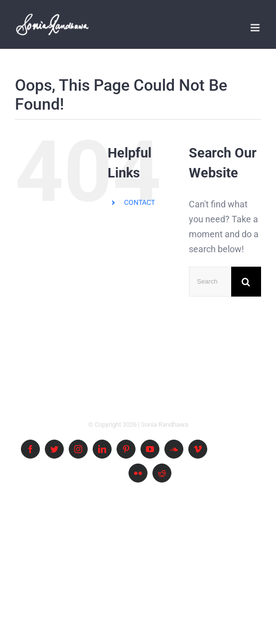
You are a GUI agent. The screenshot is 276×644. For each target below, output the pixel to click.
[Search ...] (210, 282)
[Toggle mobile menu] (256, 28)
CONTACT (139, 202)
